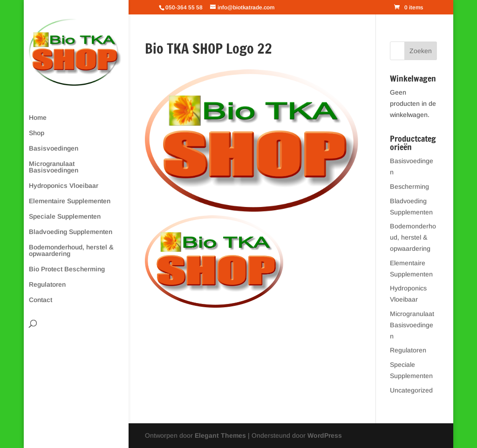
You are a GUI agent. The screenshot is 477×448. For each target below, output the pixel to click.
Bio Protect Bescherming (67, 269)
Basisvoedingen (54, 148)
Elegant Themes (220, 435)
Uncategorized (411, 390)
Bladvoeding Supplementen (71, 232)
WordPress (325, 435)
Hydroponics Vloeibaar (64, 186)
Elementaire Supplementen (70, 201)
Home (38, 118)
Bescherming (409, 186)
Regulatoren (47, 285)
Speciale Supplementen (65, 217)
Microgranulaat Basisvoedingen (54, 167)
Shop (37, 133)
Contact (41, 300)
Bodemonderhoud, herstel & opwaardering (71, 251)
